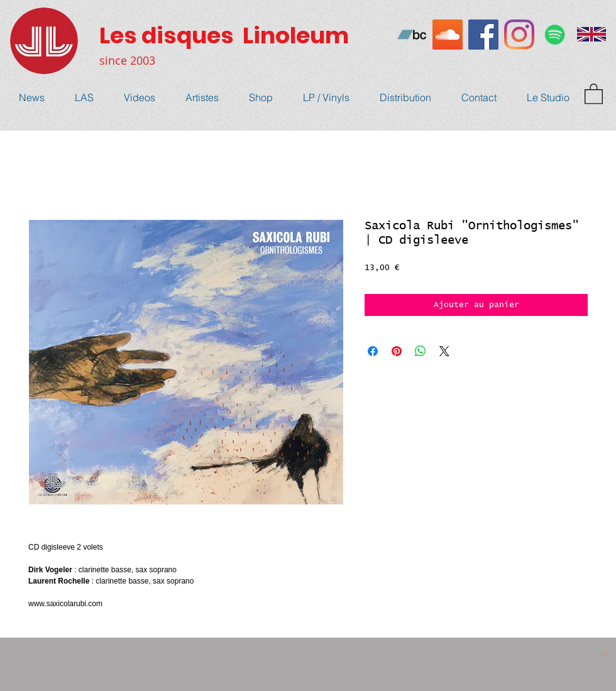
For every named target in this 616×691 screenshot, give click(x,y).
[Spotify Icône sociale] (555, 35)
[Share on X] (444, 351)
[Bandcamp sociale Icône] (412, 35)
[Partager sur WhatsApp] (421, 351)
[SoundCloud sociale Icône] (448, 35)
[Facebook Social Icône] (483, 35)
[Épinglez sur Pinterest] (397, 351)
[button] (594, 93)
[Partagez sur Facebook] (373, 351)
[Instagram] (519, 35)
